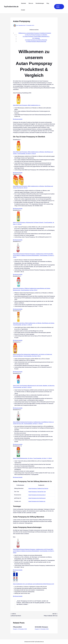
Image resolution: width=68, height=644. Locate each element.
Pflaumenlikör (17, 629)
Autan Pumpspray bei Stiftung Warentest (36, 40)
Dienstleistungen (38, 3)
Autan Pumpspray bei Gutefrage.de (37, 498)
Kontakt (23, 10)
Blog (46, 3)
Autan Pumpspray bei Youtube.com (37, 501)
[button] (59, 7)
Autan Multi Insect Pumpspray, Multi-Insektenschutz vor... (27, 105)
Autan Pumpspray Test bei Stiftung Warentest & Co (36, 36)
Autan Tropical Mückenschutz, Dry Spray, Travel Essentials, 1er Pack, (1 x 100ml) (33, 458)
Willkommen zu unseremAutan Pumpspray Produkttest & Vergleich (35, 33)
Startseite (23, 3)
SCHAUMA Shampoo (41, 629)
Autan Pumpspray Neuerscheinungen (36, 41)
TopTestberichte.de (11, 7)
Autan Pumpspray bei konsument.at (37, 495)
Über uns (30, 3)
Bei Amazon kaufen (18, 119)
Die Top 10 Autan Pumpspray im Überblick (36, 35)
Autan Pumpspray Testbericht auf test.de (38, 488)
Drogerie (15, 631)
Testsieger (36, 38)
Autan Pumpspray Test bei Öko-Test (37, 492)
